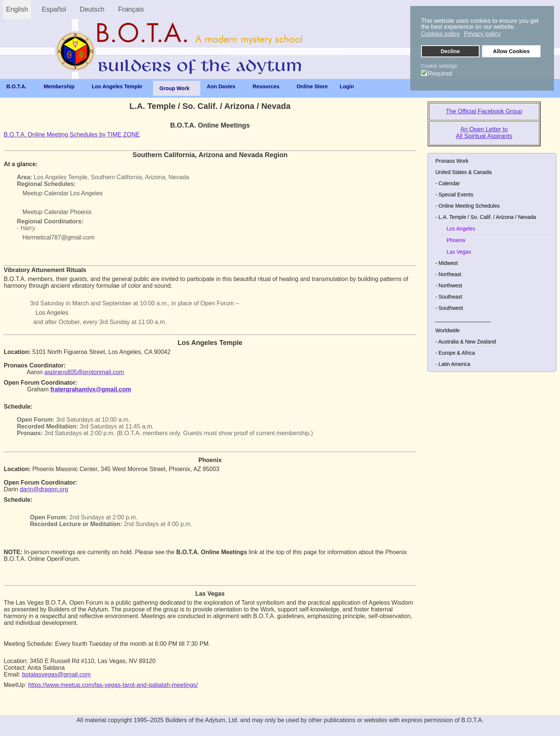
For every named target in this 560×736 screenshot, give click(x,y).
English (17, 9)
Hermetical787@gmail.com (58, 237)
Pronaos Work (452, 161)
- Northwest (449, 285)
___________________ (463, 319)
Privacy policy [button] (483, 34)
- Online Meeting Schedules (468, 206)
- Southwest (449, 308)
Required (440, 74)
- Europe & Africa (455, 353)
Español (54, 9)
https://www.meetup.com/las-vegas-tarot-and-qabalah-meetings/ (113, 685)
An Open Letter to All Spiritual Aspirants (484, 133)
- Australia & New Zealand (466, 342)
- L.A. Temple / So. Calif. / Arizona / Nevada (486, 217)
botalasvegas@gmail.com (56, 674)
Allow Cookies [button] (511, 51)
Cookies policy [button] (440, 34)
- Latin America (453, 364)
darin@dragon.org (44, 489)
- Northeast (448, 274)
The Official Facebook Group (484, 111)
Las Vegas (459, 252)
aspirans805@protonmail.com (84, 372)
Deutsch (92, 9)
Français (131, 9)
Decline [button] (450, 51)
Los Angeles (52, 313)
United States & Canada (463, 172)
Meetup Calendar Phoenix (57, 212)
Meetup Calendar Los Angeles (63, 193)
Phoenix (456, 240)
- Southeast (449, 297)
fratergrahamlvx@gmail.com (91, 389)
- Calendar (448, 183)
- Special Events (454, 195)
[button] (548, 217)
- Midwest (447, 263)
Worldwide (448, 330)
